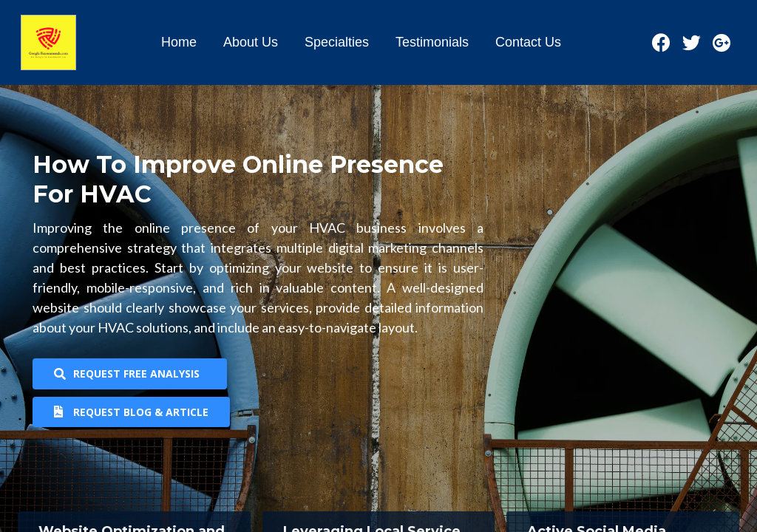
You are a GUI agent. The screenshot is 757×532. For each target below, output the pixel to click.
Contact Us (528, 42)
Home (179, 42)
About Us (251, 42)
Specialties (337, 42)
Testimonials (432, 42)
